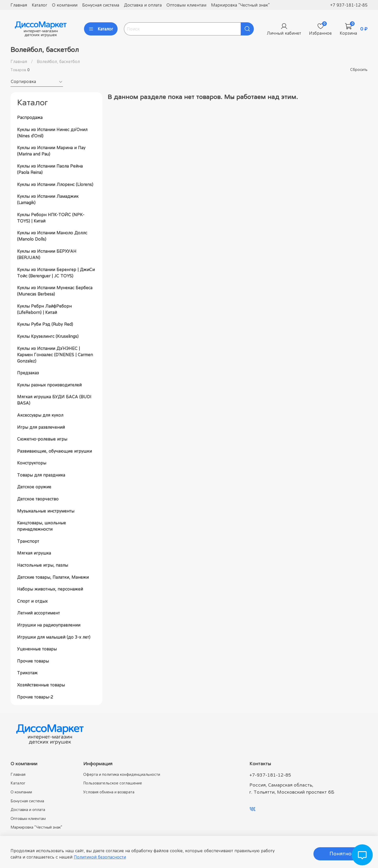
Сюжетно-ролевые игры (42, 439)
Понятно (340, 854)
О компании (65, 5)
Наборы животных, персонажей (50, 589)
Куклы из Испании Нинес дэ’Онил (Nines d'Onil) (52, 133)
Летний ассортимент (38, 613)
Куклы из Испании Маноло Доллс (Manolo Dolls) (52, 236)
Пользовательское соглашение (113, 783)
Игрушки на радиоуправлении (49, 625)
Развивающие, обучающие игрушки (54, 451)
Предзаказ (28, 373)
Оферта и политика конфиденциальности (122, 774)
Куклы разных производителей (49, 385)
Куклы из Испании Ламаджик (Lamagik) (48, 199)
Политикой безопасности (100, 857)
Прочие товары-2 (35, 697)
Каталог (40, 5)
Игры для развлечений (41, 427)
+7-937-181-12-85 (270, 775)
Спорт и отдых (32, 601)
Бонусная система (101, 5)
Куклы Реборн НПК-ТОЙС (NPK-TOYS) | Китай (51, 218)
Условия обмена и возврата (109, 792)
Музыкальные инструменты (46, 511)
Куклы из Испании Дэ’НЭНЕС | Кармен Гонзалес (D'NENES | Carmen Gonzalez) (55, 355)
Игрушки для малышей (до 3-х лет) (54, 637)
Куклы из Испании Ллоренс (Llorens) (55, 184)
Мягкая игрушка (34, 553)
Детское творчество (38, 499)
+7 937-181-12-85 (349, 5)
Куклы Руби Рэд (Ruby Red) (45, 324)
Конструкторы (32, 463)
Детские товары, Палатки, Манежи (53, 577)
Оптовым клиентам (186, 5)
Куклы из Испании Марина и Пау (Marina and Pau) (51, 151)
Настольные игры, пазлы (43, 565)
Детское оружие (34, 487)
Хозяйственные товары (41, 685)
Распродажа (30, 117)
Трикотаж (27, 673)
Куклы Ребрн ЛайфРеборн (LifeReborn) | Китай (44, 309)
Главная (19, 5)
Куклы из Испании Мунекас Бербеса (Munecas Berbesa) (55, 291)
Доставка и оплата (143, 5)
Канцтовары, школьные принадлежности (41, 526)
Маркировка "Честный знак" (240, 5)
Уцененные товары (37, 649)
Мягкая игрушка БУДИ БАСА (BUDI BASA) (54, 400)
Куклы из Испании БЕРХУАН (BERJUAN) (47, 254)
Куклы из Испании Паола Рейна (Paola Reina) (50, 169)
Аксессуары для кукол (40, 415)
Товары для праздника (41, 475)
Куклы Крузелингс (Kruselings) (48, 336)
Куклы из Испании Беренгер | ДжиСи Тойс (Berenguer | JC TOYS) (56, 273)
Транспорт (28, 541)
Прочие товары (33, 661)
